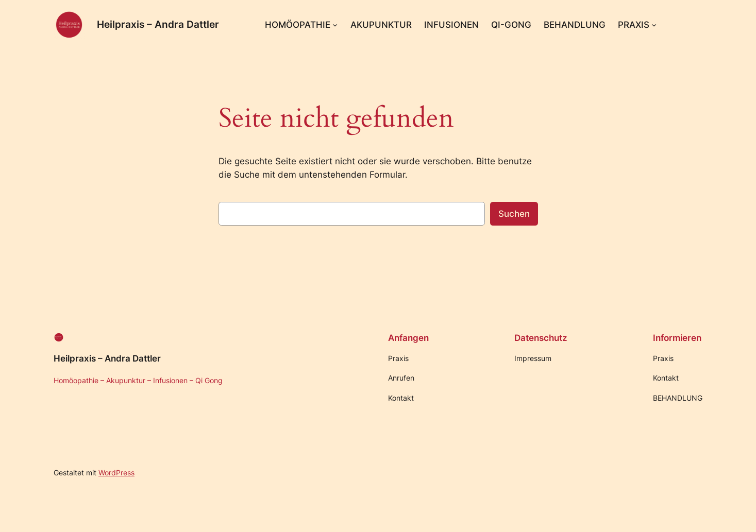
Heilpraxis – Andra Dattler (158, 24)
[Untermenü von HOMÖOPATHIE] (335, 25)
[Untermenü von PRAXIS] (654, 25)
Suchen (514, 214)
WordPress (116, 473)
